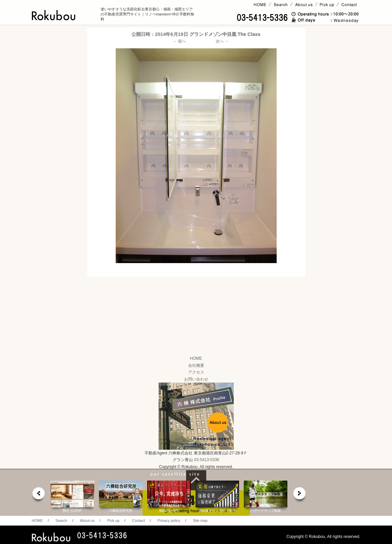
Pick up (113, 521)
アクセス (196, 372)
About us (87, 521)
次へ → (222, 41)
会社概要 (196, 365)
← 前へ (180, 41)
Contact (138, 521)
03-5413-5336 (207, 460)
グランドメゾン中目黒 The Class (225, 34)
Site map (200, 521)
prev (38, 495)
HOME (196, 358)
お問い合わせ (196, 379)
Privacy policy (169, 521)
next (300, 495)
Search (62, 521)
